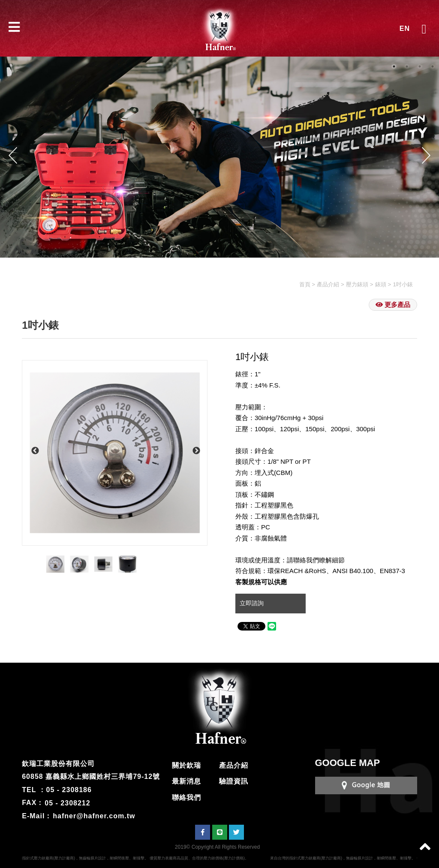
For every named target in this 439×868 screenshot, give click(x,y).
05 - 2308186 (69, 790)
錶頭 (381, 284)
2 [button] (407, 66)
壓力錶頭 (357, 284)
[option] (115, 453)
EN (405, 29)
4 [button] (433, 66)
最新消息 (186, 781)
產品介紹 (328, 284)
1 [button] (394, 66)
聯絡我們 (186, 797)
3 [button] (420, 66)
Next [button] (426, 155)
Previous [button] (13, 155)
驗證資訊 (234, 781)
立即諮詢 (253, 603)
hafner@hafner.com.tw (94, 816)
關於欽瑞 (186, 765)
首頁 (305, 284)
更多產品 (393, 305)
